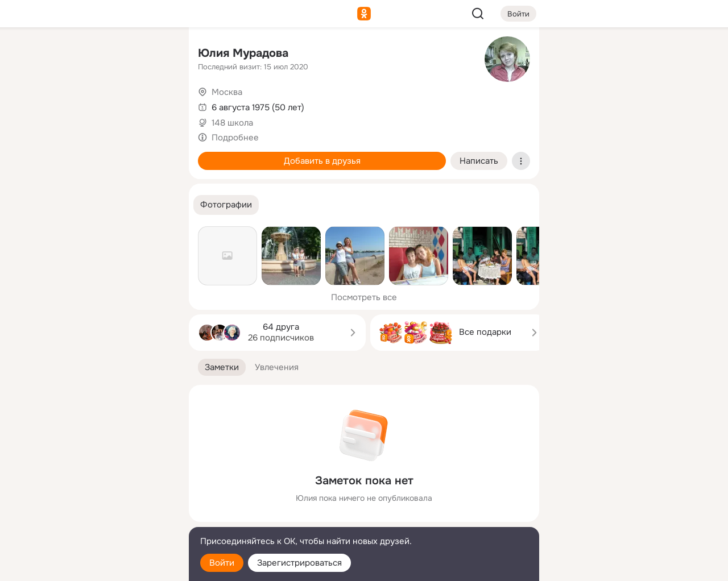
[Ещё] (105, 493)
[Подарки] (55, 155)
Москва (227, 92)
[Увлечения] (105, 55)
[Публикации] (55, 105)
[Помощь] (55, 205)
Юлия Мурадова (243, 53)
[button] (226, 205)
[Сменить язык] (105, 518)
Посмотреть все (364, 297)
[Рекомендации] (105, 205)
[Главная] (55, 55)
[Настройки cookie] (105, 566)
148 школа (232, 123)
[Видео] (155, 105)
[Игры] (155, 155)
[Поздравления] (105, 155)
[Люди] (105, 105)
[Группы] (155, 55)
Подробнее (235, 138)
